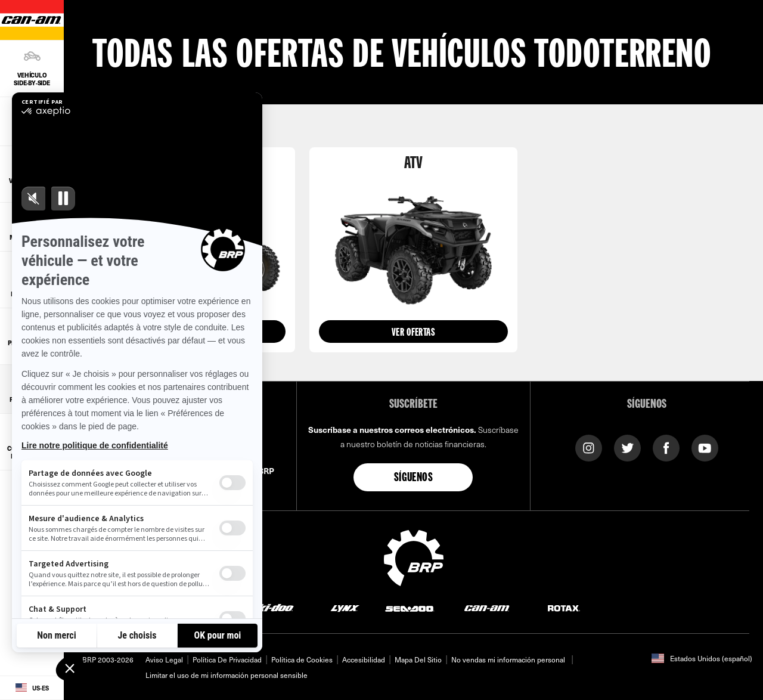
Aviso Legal (164, 659)
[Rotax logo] (564, 608)
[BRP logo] (414, 556)
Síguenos (413, 478)
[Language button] (32, 688)
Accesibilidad (364, 659)
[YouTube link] (705, 447)
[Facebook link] (666, 447)
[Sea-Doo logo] (409, 608)
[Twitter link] (627, 447)
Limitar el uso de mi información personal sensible (227, 675)
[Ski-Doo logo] (272, 608)
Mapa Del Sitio (418, 659)
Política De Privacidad (227, 659)
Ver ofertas (413, 333)
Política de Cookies (302, 659)
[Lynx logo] (345, 608)
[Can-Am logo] (487, 608)
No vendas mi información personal (508, 659)
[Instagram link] (589, 447)
